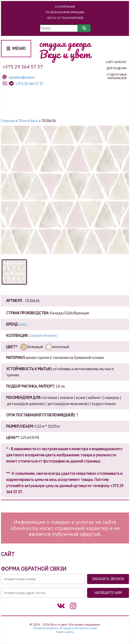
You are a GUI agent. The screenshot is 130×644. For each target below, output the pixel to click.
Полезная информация (65, 12)
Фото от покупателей (65, 18)
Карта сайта (65, 632)
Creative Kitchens (43, 336)
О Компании (65, 7)
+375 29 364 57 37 (29, 84)
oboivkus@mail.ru (22, 78)
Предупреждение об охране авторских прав (65, 628)
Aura (23, 324)
